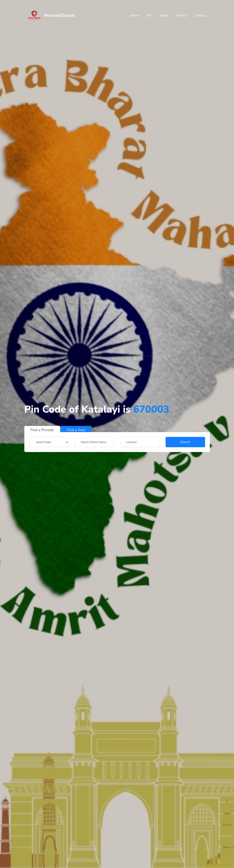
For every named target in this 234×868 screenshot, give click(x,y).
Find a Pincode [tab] (42, 430)
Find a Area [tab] (76, 430)
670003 (151, 409)
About (164, 16)
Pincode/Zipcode (60, 15)
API (149, 16)
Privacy (182, 16)
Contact (200, 16)
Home (134, 16)
